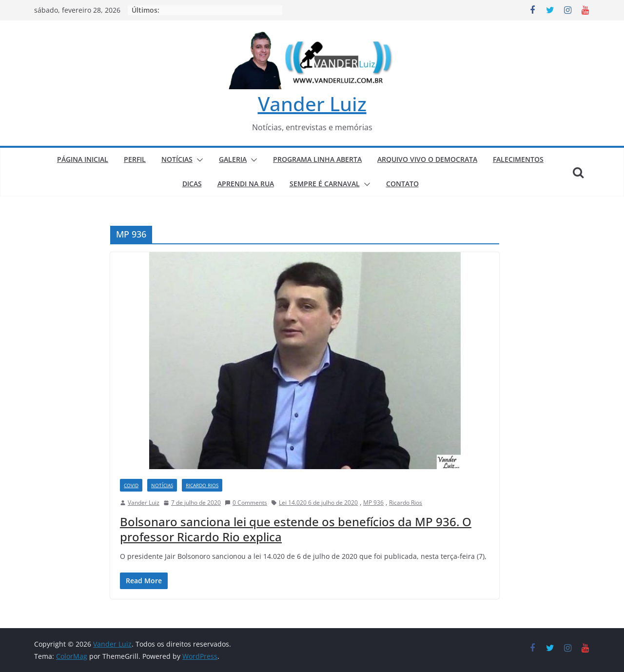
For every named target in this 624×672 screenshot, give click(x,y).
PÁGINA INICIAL (83, 159)
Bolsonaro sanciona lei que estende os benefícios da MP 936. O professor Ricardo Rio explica (296, 529)
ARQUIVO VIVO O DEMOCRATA (427, 159)
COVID (131, 485)
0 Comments (246, 503)
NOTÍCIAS (177, 159)
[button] (198, 160)
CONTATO (402, 184)
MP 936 (373, 503)
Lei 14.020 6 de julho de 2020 (318, 503)
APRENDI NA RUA (246, 184)
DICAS (192, 184)
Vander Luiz (312, 104)
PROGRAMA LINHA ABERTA (317, 159)
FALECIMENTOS (518, 159)
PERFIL (135, 159)
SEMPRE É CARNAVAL (325, 184)
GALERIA (233, 159)
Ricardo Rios (406, 503)
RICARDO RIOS (202, 485)
